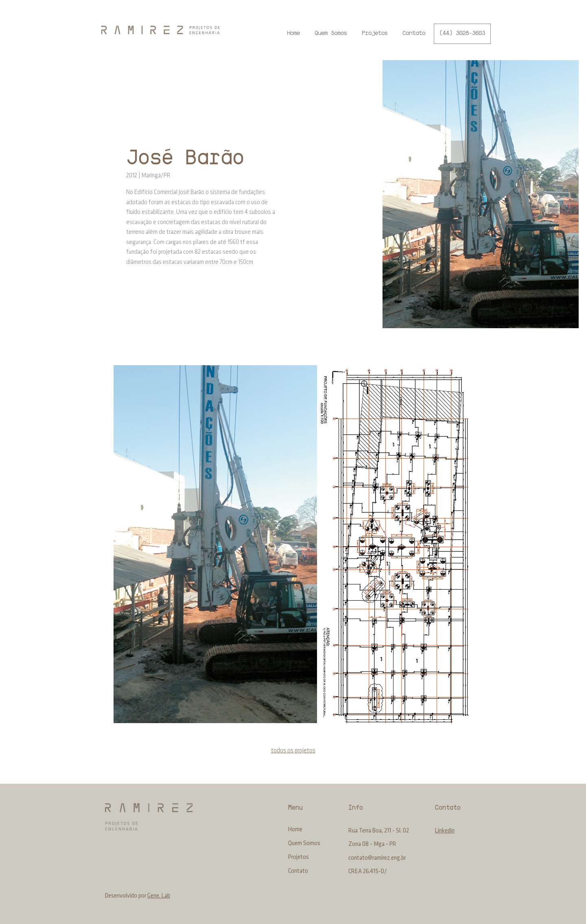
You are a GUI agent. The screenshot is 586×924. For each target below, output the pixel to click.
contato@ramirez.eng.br (377, 858)
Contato (298, 871)
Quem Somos (304, 844)
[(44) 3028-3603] (462, 34)
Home (295, 830)
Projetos (298, 858)
